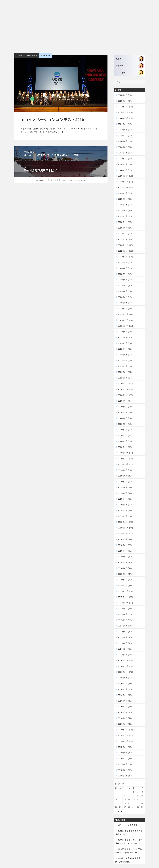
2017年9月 (123, 609)
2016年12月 (123, 660)
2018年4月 (123, 568)
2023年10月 (123, 187)
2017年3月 (123, 643)
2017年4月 (123, 637)
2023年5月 (123, 216)
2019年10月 (123, 464)
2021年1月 (123, 378)
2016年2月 (123, 718)
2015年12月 (123, 730)
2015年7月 (123, 759)
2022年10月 (123, 257)
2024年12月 (123, 107)
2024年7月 (123, 136)
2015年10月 (123, 741)
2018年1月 (123, 585)
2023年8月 (123, 199)
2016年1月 (123, 724)
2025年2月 (123, 95)
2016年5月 (123, 701)
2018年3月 (123, 574)
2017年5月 (123, 632)
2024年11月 (123, 112)
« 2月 (120, 811)
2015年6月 (123, 764)
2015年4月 (123, 776)
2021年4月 (123, 360)
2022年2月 (123, 303)
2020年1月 (123, 447)
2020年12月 (123, 384)
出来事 (130, 59)
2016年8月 (123, 683)
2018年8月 (123, 545)
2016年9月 (123, 678)
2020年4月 (123, 430)
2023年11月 (123, 182)
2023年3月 (123, 228)
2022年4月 (123, 291)
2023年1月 (123, 239)
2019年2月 (123, 510)
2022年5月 (123, 286)
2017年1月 (123, 655)
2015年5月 (123, 770)
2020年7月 (123, 412)
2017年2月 (123, 649)
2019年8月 (123, 476)
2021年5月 (123, 355)
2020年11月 (123, 389)
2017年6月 (123, 626)
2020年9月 (123, 401)
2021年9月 (123, 332)
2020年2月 (123, 441)
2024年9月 (123, 124)
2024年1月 (123, 170)
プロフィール (130, 73)
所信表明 (130, 66)
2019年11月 (123, 459)
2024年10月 (123, 118)
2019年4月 (123, 499)
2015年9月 (123, 747)
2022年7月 (123, 274)
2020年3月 (123, 435)
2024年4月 (123, 153)
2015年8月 (123, 753)
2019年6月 (123, 487)
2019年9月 (123, 470)
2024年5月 (123, 147)
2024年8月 (123, 130)
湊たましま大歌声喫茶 (128, 825)
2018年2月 (123, 580)
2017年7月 (123, 620)
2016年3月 (123, 712)
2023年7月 (123, 205)
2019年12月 (123, 453)
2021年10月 (123, 326)
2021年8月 (123, 337)
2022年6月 (123, 280)
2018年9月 (123, 539)
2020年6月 (123, 418)
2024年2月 (123, 164)
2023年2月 (123, 234)
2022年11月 (123, 251)
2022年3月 (123, 297)
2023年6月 (123, 210)
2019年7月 (123, 482)
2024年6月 (123, 141)
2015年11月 (123, 735)
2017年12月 (123, 591)
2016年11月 (123, 666)
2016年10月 (123, 672)
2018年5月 (123, 562)
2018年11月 (123, 528)
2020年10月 (123, 395)
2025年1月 (123, 101)
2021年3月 (123, 366)
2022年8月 (123, 268)
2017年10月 (123, 603)
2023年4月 (123, 222)
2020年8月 (123, 407)
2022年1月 (123, 309)
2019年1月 (123, 516)
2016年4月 (123, 707)
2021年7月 (123, 343)
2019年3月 (123, 505)
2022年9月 (123, 262)
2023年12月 (123, 176)
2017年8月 (123, 614)
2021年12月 (123, 314)
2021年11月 (123, 320)
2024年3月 (123, 159)
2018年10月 (123, 533)
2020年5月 (123, 424)
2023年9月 (123, 193)
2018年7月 (123, 551)
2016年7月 (123, 689)
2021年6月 (123, 349)
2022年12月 (123, 245)
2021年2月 (123, 372)
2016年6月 (123, 695)
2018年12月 (123, 522)
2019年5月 (123, 493)
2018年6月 (123, 557)
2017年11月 (123, 597)
